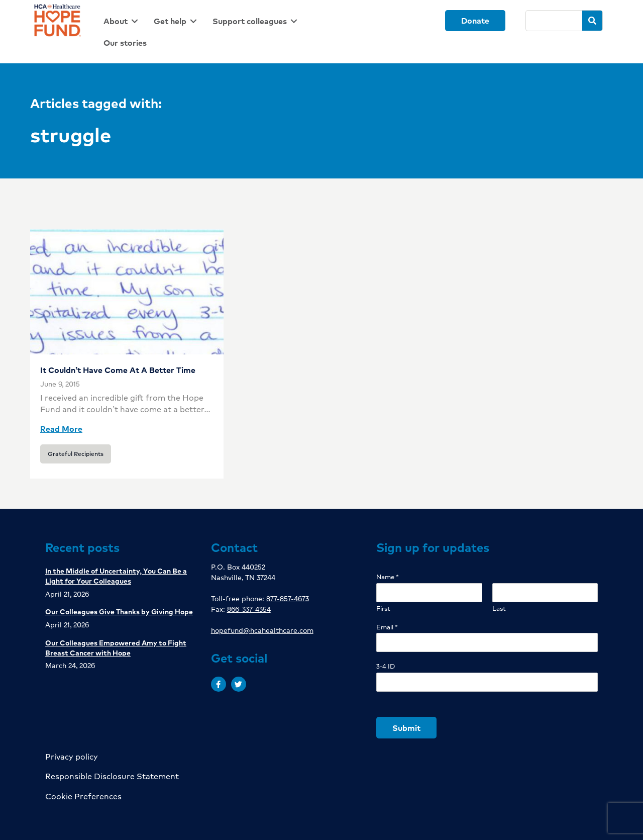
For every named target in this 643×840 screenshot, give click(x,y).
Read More (61, 429)
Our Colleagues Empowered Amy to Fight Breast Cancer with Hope (116, 647)
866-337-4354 (249, 609)
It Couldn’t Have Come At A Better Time (118, 370)
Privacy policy (72, 756)
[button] (219, 684)
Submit (406, 728)
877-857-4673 (288, 598)
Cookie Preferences (83, 796)
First (383, 609)
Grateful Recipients (76, 454)
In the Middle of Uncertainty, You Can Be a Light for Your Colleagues (116, 576)
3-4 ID (386, 666)
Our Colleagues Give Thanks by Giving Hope (119, 611)
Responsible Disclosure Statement (112, 776)
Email (387, 627)
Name (388, 577)
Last (499, 609)
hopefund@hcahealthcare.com (262, 630)
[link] (123, 21)
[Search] (554, 21)
